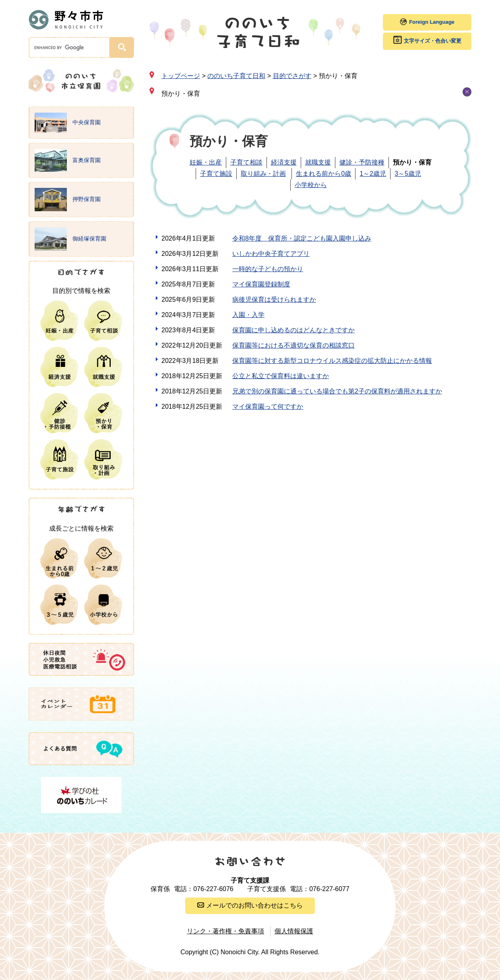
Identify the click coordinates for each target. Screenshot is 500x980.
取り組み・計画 (263, 174)
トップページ (181, 76)
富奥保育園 (68, 161)
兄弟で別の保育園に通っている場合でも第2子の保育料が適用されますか (337, 391)
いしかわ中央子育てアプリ (271, 254)
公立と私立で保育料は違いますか (281, 376)
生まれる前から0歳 (323, 174)
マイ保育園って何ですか (268, 407)
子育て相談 (246, 162)
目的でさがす (292, 76)
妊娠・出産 (206, 162)
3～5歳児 (408, 174)
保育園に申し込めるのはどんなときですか (293, 330)
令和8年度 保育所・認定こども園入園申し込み (302, 238)
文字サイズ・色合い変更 (433, 41)
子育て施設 (216, 174)
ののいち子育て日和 (236, 76)
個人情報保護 (294, 931)
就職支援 (318, 162)
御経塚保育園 (70, 239)
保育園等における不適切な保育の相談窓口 (293, 345)
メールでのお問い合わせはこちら (254, 905)
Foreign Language (432, 22)
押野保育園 (68, 200)
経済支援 (284, 162)
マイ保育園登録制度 (261, 284)
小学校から (311, 185)
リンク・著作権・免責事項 (225, 931)
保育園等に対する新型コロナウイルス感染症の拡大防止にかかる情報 (332, 361)
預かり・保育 (181, 94)
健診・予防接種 (362, 162)
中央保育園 (68, 123)
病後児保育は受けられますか (274, 300)
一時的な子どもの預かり (268, 269)
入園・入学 (248, 315)
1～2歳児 (373, 174)
